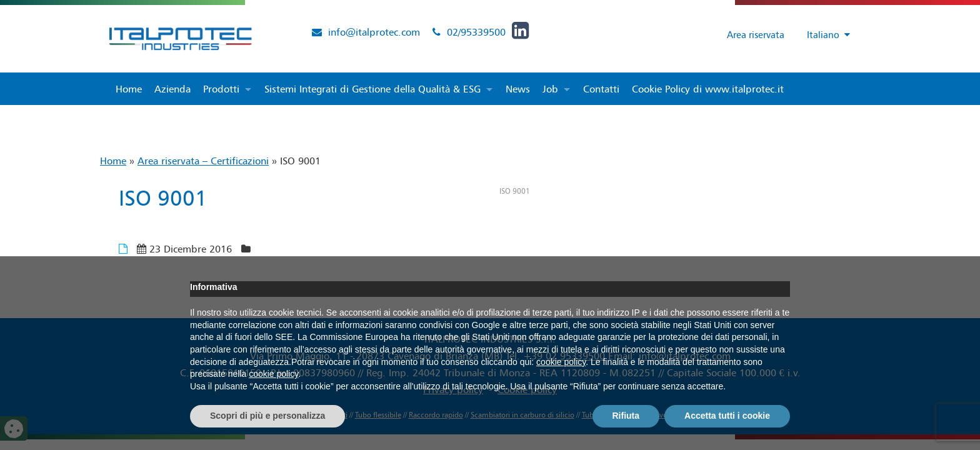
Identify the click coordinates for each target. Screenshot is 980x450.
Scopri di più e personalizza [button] (267, 416)
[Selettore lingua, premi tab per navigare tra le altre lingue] (823, 35)
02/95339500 (476, 32)
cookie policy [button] (561, 362)
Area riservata (747, 34)
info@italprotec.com (374, 32)
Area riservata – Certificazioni (203, 161)
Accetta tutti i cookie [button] (727, 416)
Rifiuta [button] (626, 416)
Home (113, 161)
